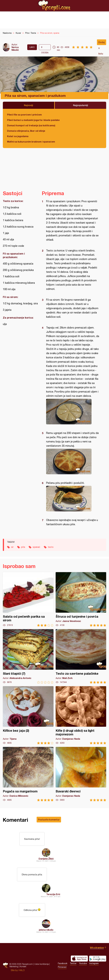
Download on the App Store (79, 959)
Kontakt (23, 966)
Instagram (94, 963)
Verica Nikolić (15, 48)
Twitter (73, 963)
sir (12, 547)
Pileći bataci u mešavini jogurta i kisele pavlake (33, 120)
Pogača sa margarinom (28, 774)
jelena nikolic (46, 930)
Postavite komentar (49, 820)
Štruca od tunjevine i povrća (81, 599)
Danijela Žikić (46, 859)
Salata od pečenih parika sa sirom (28, 599)
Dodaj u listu (102, 43)
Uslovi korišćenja (42, 964)
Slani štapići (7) (28, 656)
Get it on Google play (98, 959)
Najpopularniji (81, 105)
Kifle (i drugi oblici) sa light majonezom (81, 715)
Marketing (14, 966)
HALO (22, 970)
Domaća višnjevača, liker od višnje (26, 131)
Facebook (63, 963)
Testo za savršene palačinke (81, 656)
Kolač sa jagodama (18, 136)
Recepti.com (54, 6)
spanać (36, 547)
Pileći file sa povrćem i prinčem (24, 115)
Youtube (83, 963)
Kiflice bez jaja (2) (28, 715)
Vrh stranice (97, 948)
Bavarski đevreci (81, 774)
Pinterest (62, 967)
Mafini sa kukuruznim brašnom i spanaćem (31, 142)
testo (51, 547)
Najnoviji (29, 105)
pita (23, 547)
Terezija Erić (53, 894)
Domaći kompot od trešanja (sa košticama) (31, 125)
